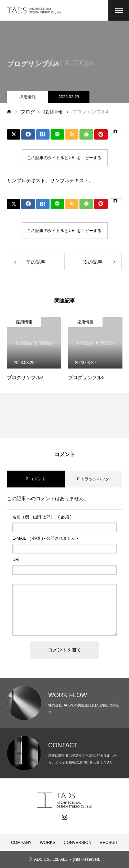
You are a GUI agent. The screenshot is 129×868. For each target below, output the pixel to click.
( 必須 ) (42, 517)
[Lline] (57, 134)
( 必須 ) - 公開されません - (45, 538)
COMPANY (21, 843)
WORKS (48, 843)
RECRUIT (109, 843)
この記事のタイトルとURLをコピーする (64, 158)
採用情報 (28, 97)
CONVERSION (78, 843)
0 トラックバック (93, 479)
